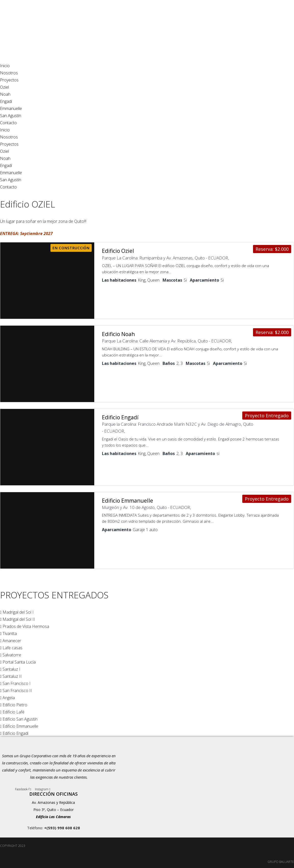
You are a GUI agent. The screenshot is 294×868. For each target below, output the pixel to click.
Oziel (4, 87)
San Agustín (11, 116)
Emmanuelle (11, 108)
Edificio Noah (118, 334)
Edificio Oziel (118, 251)
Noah (5, 94)
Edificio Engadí (120, 416)
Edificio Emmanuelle (128, 499)
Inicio (5, 66)
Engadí (6, 101)
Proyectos (9, 80)
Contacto (8, 123)
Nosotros (9, 73)
